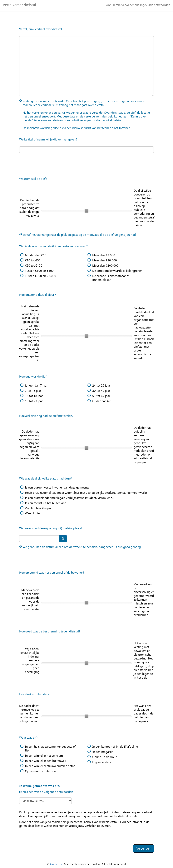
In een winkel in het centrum (44, 755)
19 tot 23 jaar (34, 401)
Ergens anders (102, 762)
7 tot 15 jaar (33, 391)
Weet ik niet (33, 513)
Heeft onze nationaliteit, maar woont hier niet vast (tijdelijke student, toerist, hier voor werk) (86, 493)
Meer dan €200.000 (105, 265)
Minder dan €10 (36, 255)
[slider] (86, 211)
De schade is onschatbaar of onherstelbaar (111, 278)
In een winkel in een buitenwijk (46, 761)
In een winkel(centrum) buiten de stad (50, 766)
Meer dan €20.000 (105, 260)
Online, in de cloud (105, 757)
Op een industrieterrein (40, 771)
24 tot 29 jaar (101, 385)
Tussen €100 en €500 (39, 271)
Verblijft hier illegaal (38, 508)
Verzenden (143, 848)
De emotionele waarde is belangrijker (117, 271)
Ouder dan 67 (101, 401)
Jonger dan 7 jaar (36, 385)
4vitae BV (56, 864)
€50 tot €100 (34, 265)
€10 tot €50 (33, 260)
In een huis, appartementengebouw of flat (50, 748)
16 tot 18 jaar (34, 396)
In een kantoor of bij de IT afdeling (115, 746)
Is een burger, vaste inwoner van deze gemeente (57, 487)
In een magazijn (103, 752)
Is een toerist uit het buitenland (46, 503)
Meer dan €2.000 (104, 255)
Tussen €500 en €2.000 (41, 276)
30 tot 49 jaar (101, 391)
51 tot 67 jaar (101, 396)
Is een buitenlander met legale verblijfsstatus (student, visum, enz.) (69, 498)
